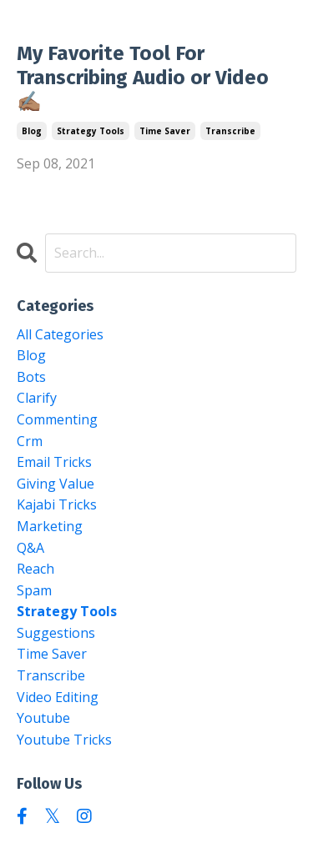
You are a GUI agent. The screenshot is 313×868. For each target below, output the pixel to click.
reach (35, 569)
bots (31, 377)
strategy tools (91, 131)
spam (34, 590)
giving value (56, 484)
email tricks (54, 462)
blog (32, 131)
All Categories (60, 334)
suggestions (56, 633)
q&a (30, 548)
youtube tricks (64, 740)
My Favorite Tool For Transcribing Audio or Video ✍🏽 (143, 78)
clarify (37, 398)
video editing (58, 697)
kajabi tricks (57, 504)
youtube (43, 718)
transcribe (230, 131)
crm (30, 441)
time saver (165, 131)
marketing (50, 526)
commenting (57, 419)
